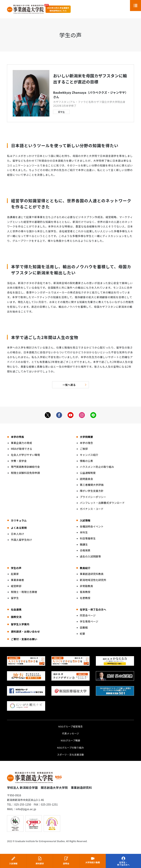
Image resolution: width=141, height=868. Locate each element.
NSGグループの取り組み (71, 748)
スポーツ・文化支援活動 (71, 755)
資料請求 (40, 863)
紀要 (83, 634)
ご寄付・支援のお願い (24, 639)
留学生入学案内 (20, 624)
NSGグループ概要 (70, 740)
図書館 (84, 627)
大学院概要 (86, 437)
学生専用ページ (89, 621)
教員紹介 (85, 568)
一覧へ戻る (69, 385)
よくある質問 (19, 528)
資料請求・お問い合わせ (25, 632)
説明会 (66, 863)
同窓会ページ (88, 615)
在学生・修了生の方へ (123, 864)
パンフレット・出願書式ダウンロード (102, 503)
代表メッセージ (70, 733)
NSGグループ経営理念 (70, 726)
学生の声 (16, 568)
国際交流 (16, 617)
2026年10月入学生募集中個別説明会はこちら (58, 9)
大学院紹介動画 (93, 862)
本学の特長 (17, 437)
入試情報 (13, 863)
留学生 (61, 112)
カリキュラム (19, 520)
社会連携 (16, 609)
